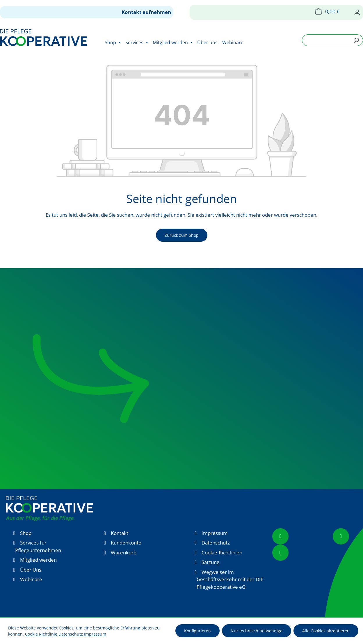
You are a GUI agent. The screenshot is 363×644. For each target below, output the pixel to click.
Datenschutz (216, 543)
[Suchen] (356, 40)
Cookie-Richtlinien (222, 553)
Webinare (31, 579)
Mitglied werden (38, 560)
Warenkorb (124, 553)
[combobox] (326, 40)
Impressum (215, 533)
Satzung (210, 562)
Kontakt (120, 533)
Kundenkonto (126, 543)
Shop (26, 533)
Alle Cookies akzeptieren (326, 631)
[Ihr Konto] (357, 12)
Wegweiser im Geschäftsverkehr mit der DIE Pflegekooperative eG (230, 579)
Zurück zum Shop (182, 235)
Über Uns (31, 570)
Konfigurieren (197, 631)
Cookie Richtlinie (41, 634)
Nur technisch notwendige (257, 631)
